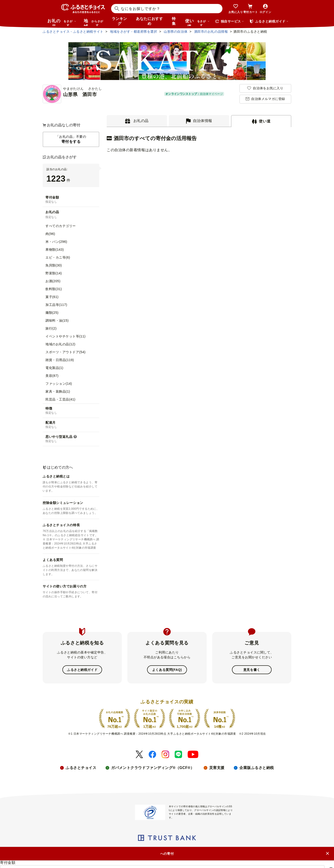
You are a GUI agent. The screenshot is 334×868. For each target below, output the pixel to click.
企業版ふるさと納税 (257, 767)
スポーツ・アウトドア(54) (66, 352)
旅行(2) (51, 328)
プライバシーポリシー (173, 850)
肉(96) (50, 234)
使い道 (197, 22)
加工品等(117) (56, 305)
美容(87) (52, 376)
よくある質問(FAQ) (167, 670)
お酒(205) (53, 281)
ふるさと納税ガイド (82, 670)
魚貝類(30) (54, 265)
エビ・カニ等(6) (58, 257)
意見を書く (252, 670)
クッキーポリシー (209, 850)
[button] (75, 437)
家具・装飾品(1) (58, 391)
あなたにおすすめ (149, 21)
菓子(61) (52, 297)
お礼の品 (62, 22)
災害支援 (217, 767)
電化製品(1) (54, 368)
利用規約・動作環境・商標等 (250, 850)
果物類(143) (55, 250)
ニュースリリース (94, 850)
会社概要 (69, 850)
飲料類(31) (54, 289)
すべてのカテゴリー (61, 226)
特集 (174, 21)
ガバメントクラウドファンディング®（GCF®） (153, 767)
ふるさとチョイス (81, 767)
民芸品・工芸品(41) (60, 399)
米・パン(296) (56, 242)
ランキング (119, 21)
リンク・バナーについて (132, 850)
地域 (94, 22)
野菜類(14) (54, 273)
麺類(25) (52, 313)
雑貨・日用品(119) (60, 360)
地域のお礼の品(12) (60, 344)
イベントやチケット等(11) (66, 336)
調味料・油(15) (57, 320)
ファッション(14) (59, 384)
